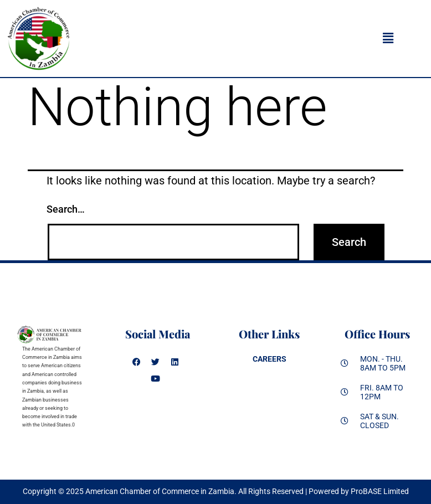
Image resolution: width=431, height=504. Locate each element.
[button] (388, 38)
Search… (66, 209)
